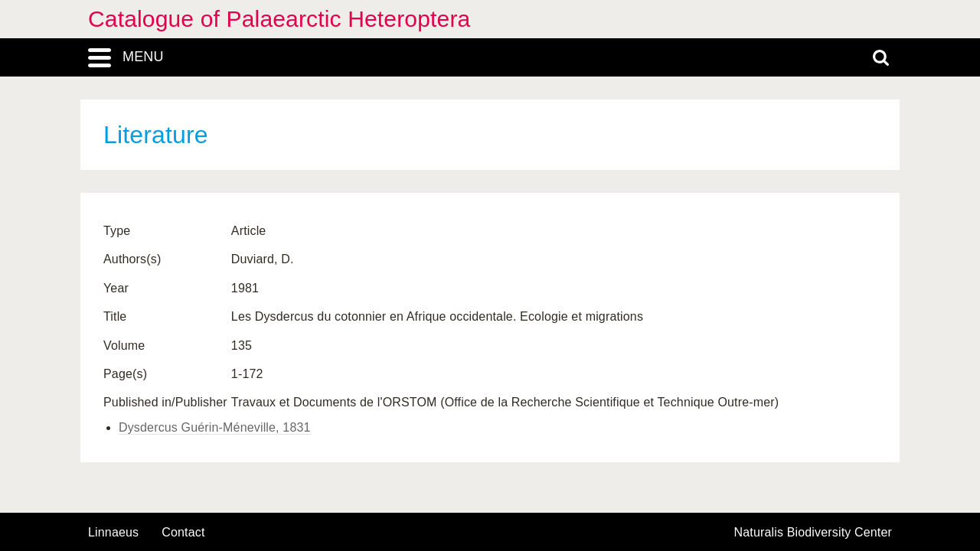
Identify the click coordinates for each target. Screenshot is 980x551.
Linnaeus (113, 533)
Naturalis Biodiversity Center (813, 533)
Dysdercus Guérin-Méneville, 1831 (215, 427)
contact (183, 532)
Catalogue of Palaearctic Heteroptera (279, 19)
